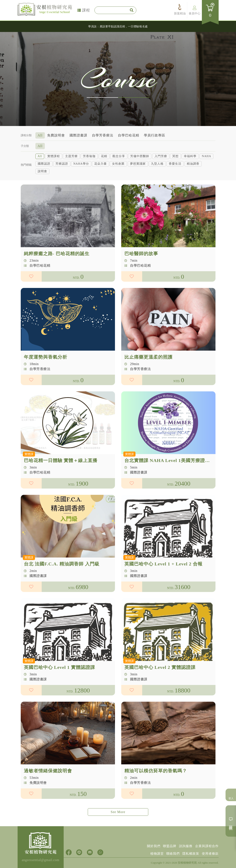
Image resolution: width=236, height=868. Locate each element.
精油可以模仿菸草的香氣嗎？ (156, 791)
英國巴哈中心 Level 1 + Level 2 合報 (163, 584)
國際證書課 (78, 135)
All (40, 135)
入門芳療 (161, 156)
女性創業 (118, 163)
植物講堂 (152, 853)
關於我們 (149, 844)
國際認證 (44, 163)
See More (118, 812)
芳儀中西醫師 (140, 156)
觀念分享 (119, 156)
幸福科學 (190, 156)
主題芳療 (71, 156)
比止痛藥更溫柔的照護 (148, 377)
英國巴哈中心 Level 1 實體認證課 (60, 688)
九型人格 (157, 163)
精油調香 (193, 163)
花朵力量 (101, 163)
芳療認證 (62, 163)
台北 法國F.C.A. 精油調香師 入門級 (62, 584)
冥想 (175, 156)
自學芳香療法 (103, 135)
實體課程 (54, 156)
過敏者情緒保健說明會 (48, 791)
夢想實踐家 (138, 163)
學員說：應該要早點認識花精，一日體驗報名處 (118, 26)
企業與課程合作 (206, 844)
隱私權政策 (189, 853)
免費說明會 (56, 135)
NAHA (206, 156)
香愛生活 (175, 163)
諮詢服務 (183, 844)
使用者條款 (210, 853)
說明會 (42, 171)
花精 (104, 156)
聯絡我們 (170, 853)
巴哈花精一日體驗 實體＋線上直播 (61, 481)
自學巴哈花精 (129, 135)
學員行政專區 (155, 135)
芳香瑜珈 (89, 156)
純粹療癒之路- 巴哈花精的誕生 (57, 274)
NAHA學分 (81, 163)
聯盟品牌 (166, 844)
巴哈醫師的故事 (141, 274)
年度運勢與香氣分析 (46, 377)
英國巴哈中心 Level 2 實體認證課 (160, 688)
